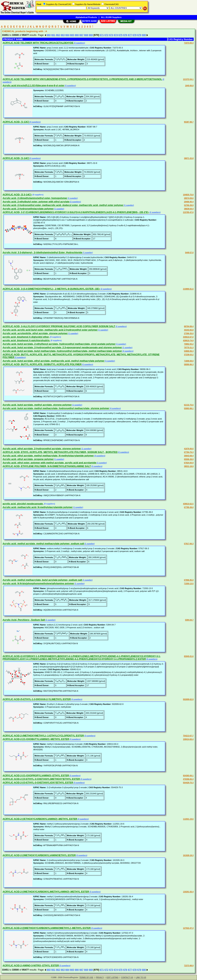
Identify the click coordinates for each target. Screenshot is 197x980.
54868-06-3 (189, 351)
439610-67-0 (188, 337)
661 (53, 35)
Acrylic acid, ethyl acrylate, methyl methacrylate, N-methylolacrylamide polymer (48, 456)
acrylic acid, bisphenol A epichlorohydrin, (26, 340)
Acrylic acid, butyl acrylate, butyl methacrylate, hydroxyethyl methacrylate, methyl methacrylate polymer (62, 351)
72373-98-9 (189, 966)
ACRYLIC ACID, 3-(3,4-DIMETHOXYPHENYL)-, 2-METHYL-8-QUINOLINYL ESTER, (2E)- (51, 289)
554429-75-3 (188, 783)
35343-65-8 (189, 330)
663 (63, 35)
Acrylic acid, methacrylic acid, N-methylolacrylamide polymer (38, 507)
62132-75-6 (189, 405)
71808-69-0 (189, 361)
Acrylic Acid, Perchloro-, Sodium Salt (24, 620)
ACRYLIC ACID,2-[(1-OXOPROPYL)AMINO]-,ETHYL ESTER (36, 775)
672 (107, 35)
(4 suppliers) (35, 122)
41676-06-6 (189, 449)
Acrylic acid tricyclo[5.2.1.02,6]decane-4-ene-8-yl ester (33, 85)
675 (121, 35)
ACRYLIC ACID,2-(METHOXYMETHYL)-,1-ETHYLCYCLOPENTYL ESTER (43, 736)
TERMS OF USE (86, 977)
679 (139, 35)
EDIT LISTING (113, 977)
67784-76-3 (189, 452)
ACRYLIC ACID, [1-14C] (16, 158)
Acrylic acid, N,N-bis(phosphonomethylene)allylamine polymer (38, 583)
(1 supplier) (73, 198)
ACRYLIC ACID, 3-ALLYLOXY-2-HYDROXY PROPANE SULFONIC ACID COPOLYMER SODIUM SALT (59, 326)
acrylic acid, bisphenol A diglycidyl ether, (26, 337)
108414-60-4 (188, 739)
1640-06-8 (189, 86)
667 (81, 35)
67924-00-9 (189, 463)
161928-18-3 (188, 855)
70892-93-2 (189, 344)
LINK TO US (141, 977)
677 (130, 35)
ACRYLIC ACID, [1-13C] (16, 122)
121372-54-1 (188, 79)
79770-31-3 (189, 348)
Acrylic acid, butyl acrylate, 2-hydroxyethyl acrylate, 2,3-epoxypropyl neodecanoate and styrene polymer (62, 347)
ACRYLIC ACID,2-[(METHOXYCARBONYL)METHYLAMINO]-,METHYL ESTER (46, 892)
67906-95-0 (189, 580)
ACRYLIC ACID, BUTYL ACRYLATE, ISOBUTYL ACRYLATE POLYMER (42, 364)
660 (49, 35)
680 (144, 35)
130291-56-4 (188, 892)
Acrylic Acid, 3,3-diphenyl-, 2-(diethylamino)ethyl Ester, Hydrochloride (42, 252)
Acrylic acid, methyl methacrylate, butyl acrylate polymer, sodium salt (42, 580)
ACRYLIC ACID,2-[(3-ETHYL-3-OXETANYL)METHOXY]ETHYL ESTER (41, 779)
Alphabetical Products (86, 17)
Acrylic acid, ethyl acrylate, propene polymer (28, 459)
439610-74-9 (188, 341)
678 (135, 35)
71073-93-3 (189, 43)
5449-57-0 (189, 253)
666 (77, 35)
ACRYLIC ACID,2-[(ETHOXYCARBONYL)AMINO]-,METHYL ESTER (40, 819)
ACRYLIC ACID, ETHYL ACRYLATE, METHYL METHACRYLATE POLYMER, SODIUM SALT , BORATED (60, 452)
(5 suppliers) (152, 659)
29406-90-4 (189, 202)
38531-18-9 (189, 466)
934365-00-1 (188, 776)
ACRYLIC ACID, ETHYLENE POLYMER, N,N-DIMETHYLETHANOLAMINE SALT (47, 466)
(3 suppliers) (35, 158)
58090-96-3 (189, 364)
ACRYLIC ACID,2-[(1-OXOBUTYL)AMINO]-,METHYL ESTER (36, 739)
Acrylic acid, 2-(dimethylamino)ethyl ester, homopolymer (35, 198)
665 (72, 35)
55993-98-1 (189, 408)
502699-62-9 (188, 699)
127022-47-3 (188, 928)
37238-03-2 (189, 355)
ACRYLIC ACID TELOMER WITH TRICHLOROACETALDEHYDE (38, 43)
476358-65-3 (188, 779)
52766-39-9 (189, 205)
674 (116, 35)
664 (67, 35)
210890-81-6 (188, 289)
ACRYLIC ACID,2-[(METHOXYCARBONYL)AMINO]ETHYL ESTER (39, 855)
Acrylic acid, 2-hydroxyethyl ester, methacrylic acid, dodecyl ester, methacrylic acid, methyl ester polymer (63, 205)
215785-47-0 (188, 212)
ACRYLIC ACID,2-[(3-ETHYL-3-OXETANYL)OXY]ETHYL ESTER (38, 782)
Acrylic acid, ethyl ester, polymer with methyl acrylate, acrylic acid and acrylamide (49, 463)
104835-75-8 (188, 195)
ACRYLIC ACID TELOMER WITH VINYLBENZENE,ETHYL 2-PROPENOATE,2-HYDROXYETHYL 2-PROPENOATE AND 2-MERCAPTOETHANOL (82, 79)
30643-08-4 (189, 456)
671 (102, 35)
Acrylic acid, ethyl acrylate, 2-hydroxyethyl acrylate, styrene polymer (42, 449)
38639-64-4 (189, 209)
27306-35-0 (189, 334)
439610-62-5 (188, 504)
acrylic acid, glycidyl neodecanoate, (23, 504)
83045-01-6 (189, 656)
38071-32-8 (189, 158)
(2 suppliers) (79, 43)
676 (125, 35)
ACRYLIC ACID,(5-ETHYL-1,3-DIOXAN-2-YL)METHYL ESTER (37, 699)
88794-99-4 (189, 326)
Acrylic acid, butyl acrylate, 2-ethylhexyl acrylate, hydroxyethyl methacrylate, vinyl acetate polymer (59, 344)
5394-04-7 (189, 620)
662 (58, 35)
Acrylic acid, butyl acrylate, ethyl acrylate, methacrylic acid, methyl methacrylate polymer (54, 361)
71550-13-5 (189, 584)
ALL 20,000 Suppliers (111, 17)
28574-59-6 (189, 198)
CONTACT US (127, 977)
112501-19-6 (188, 819)
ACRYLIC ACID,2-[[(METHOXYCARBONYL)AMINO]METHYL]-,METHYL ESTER (47, 928)
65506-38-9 (189, 459)
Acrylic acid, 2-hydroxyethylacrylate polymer (28, 209)
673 (111, 35)
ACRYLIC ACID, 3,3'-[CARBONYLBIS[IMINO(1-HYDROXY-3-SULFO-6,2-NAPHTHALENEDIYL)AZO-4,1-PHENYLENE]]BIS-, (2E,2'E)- (76, 212)
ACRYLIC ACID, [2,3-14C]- (17, 195)
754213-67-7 (188, 736)
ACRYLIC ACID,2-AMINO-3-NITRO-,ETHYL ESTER (31, 965)
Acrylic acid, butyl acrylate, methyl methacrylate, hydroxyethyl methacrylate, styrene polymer (56, 408)
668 (86, 35)
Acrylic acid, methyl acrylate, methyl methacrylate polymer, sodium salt (43, 544)
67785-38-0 (189, 507)
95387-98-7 (189, 122)
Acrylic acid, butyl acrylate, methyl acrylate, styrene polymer (37, 405)
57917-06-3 (189, 544)
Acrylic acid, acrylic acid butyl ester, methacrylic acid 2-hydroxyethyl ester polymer (50, 330)
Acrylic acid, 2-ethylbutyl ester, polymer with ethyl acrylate (36, 202)
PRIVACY (100, 977)
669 (91, 35)
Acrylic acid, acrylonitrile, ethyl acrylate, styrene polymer (35, 333)
